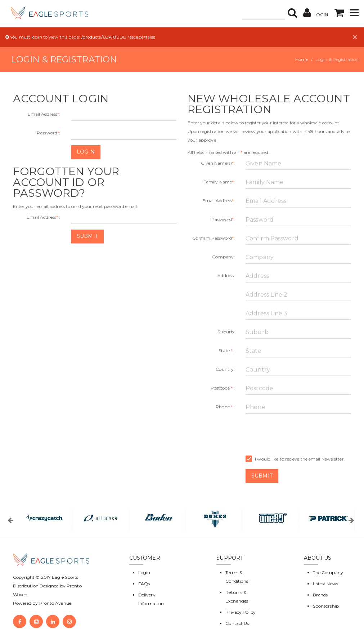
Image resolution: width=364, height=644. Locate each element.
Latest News (325, 584)
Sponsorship (326, 606)
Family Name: (219, 182)
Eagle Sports (64, 577)
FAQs (144, 584)
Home (302, 59)
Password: (48, 133)
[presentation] (300, 433)
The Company (328, 572)
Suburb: (226, 332)
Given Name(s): (218, 163)
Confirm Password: (214, 238)
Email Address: (44, 114)
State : (227, 350)
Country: (225, 369)
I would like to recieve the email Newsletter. (295, 459)
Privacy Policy (240, 612)
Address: (226, 276)
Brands (320, 595)
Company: (223, 257)
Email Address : (44, 217)
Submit (87, 236)
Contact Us (237, 623)
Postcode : (223, 388)
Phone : (225, 407)
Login (86, 152)
